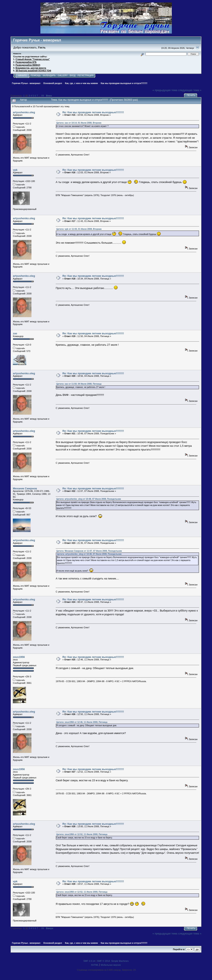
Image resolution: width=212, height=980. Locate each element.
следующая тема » (190, 90)
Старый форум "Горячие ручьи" (33, 59)
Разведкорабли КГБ (26, 62)
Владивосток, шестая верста (31, 68)
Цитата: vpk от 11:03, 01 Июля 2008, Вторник (79, 229)
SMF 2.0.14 (89, 961)
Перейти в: (179, 949)
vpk (15, 170)
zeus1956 (19, 657)
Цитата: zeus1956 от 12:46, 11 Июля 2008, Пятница (82, 722)
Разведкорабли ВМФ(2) (28, 65)
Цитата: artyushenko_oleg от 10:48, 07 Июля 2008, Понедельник (89, 499)
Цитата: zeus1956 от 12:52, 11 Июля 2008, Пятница (82, 834)
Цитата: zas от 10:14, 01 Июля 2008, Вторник (79, 123)
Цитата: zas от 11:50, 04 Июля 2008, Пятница (79, 384)
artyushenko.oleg (24, 112)
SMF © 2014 (104, 961)
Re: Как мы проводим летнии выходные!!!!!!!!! (93, 112)
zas (15, 333)
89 (43, 96)
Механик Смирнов (25, 488)
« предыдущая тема (165, 90)
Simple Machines (120, 961)
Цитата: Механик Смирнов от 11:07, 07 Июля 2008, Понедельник (89, 551)
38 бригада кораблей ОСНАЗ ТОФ (33, 71)
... (40, 96)
